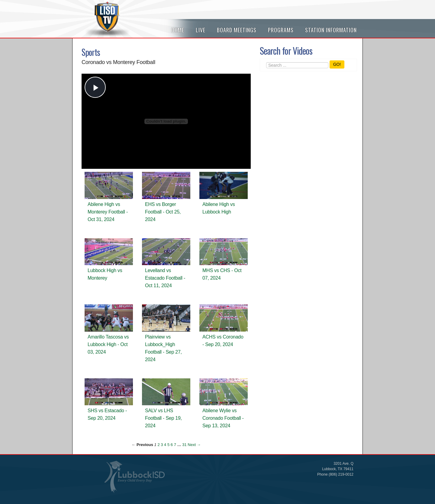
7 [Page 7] (175, 445)
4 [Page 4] (165, 445)
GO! (337, 64)
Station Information (331, 30)
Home (178, 30)
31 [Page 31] (184, 445)
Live (201, 30)
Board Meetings (237, 30)
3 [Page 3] (162, 445)
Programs (281, 30)
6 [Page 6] (172, 445)
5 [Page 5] (168, 445)
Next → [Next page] (194, 445)
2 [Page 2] (158, 445)
